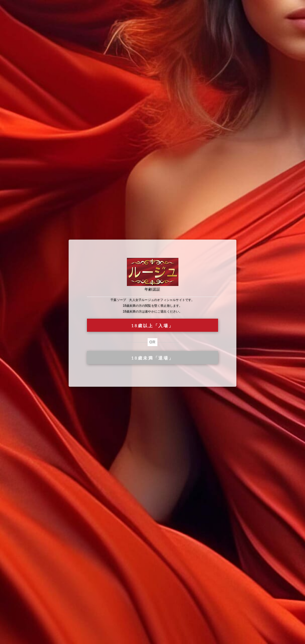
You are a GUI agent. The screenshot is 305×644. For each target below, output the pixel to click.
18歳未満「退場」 (152, 358)
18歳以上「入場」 (152, 326)
